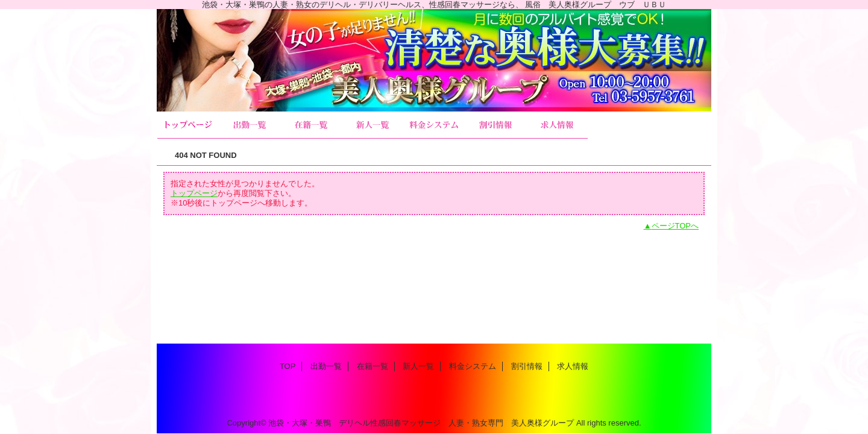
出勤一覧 (250, 125)
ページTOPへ (675, 226)
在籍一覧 (311, 125)
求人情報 (557, 125)
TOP (188, 125)
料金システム (434, 125)
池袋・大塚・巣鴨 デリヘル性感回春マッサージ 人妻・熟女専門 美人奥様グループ (421, 423)
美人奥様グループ (434, 60)
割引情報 (495, 125)
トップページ (194, 193)
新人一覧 (373, 125)
